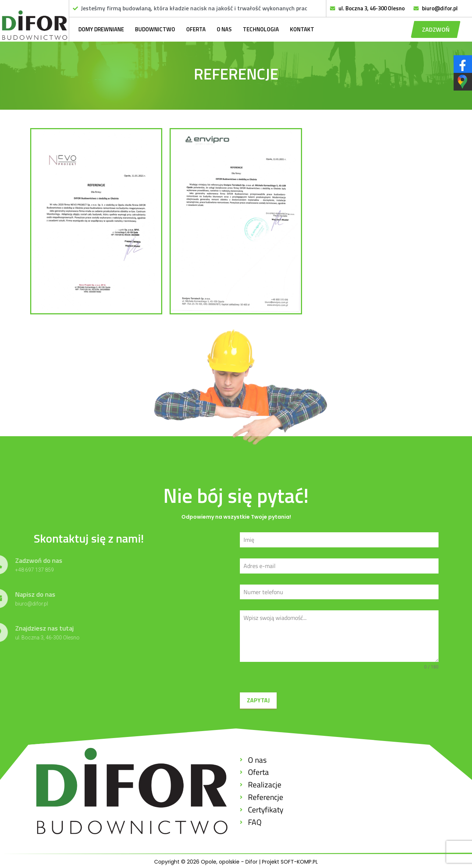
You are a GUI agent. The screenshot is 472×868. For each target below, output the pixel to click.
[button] (436, 29)
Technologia (261, 29)
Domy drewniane (101, 29)
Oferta (196, 29)
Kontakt (302, 29)
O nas (224, 29)
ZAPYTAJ (258, 700)
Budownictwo (155, 29)
